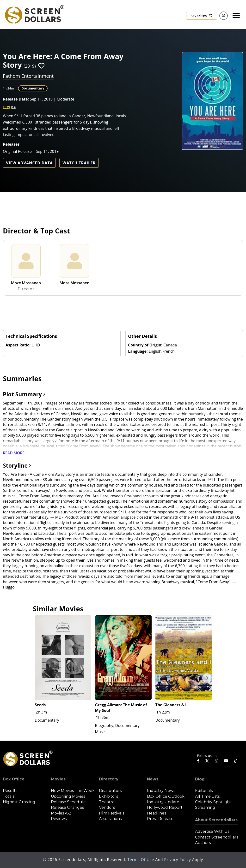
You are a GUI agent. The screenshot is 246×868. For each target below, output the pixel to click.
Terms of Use (141, 860)
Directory (109, 779)
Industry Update (163, 802)
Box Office (14, 779)
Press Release (160, 819)
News (153, 779)
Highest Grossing (19, 802)
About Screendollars (216, 820)
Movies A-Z (61, 813)
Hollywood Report (165, 807)
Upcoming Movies (68, 796)
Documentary (33, 88)
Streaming (205, 807)
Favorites (202, 16)
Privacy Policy (178, 860)
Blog (200, 779)
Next (207, 678)
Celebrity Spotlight (213, 802)
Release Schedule (68, 802)
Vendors (107, 807)
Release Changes (67, 807)
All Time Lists (207, 796)
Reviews (59, 819)
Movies (58, 779)
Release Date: (16, 99)
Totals (9, 796)
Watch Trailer (79, 163)
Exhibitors (108, 796)
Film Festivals (112, 813)
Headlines (157, 813)
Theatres (108, 802)
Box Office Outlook (166, 796)
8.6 (14, 107)
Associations (110, 819)
